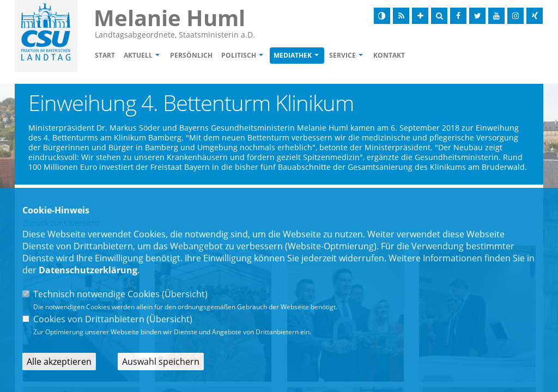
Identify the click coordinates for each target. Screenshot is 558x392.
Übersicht (185, 294)
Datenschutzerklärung (88, 270)
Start (105, 55)
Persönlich (191, 55)
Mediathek (293, 55)
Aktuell (138, 55)
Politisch (239, 55)
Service (342, 55)
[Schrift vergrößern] (420, 16)
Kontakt (389, 55)
